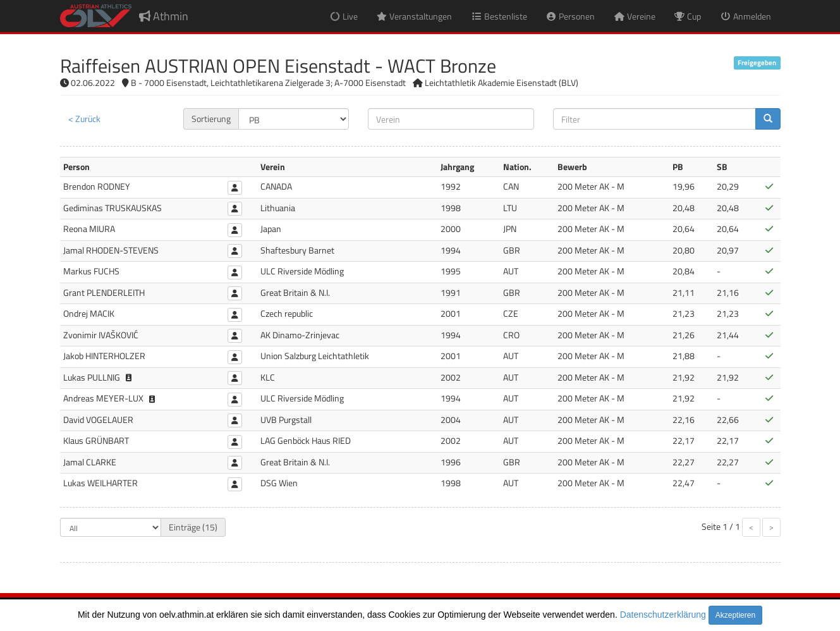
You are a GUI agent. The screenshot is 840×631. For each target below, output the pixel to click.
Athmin (164, 16)
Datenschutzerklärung (663, 615)
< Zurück (84, 119)
